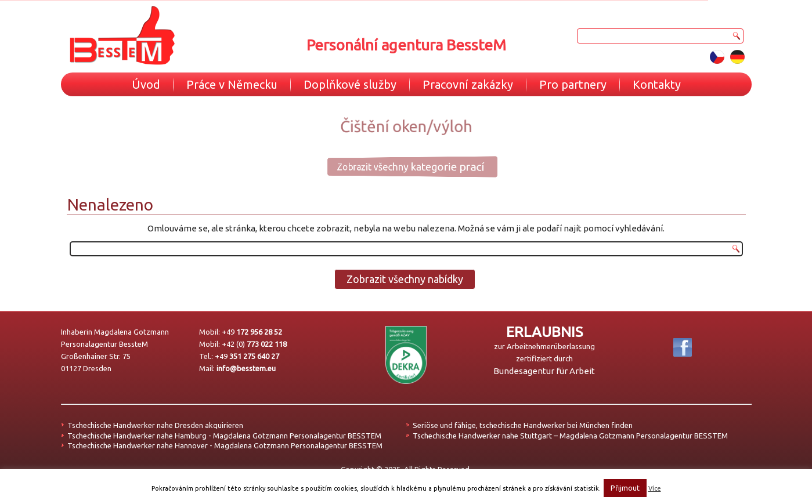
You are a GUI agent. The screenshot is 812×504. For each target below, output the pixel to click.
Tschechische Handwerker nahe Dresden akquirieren (155, 425)
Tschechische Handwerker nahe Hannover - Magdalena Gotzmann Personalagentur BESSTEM (225, 445)
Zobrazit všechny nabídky (405, 279)
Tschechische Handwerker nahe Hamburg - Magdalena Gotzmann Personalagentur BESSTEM (224, 436)
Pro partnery (573, 84)
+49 (252, 332)
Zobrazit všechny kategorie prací (399, 166)
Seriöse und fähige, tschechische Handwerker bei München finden (523, 425)
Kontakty (657, 84)
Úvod (146, 84)
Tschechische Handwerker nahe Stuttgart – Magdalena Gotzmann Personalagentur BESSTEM (570, 436)
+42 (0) (254, 344)
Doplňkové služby (350, 84)
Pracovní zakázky (468, 84)
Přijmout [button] (625, 488)
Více (655, 488)
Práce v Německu (232, 84)
